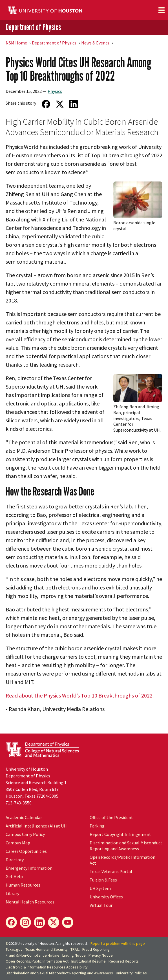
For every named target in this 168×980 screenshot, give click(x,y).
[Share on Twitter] (60, 104)
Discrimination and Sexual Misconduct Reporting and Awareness (126, 846)
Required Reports (124, 961)
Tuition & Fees (103, 880)
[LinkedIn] (39, 922)
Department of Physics (33, 27)
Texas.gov (14, 949)
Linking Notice (74, 955)
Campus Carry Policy (25, 834)
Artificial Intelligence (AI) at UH (36, 826)
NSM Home (16, 43)
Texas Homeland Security (47, 949)
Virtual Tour (101, 905)
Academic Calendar (24, 817)
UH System (100, 888)
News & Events (95, 43)
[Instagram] (25, 922)
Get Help (14, 876)
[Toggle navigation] (162, 10)
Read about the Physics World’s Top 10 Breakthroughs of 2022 (79, 695)
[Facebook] (11, 922)
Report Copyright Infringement (120, 834)
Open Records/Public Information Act (37, 961)
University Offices (106, 897)
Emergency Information (29, 868)
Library (12, 893)
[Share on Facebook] (46, 104)
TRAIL (75, 949)
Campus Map (18, 843)
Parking (97, 826)
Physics (55, 91)
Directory (15, 860)
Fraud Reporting (96, 949)
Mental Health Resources (30, 902)
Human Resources (23, 885)
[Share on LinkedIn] (73, 104)
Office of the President (111, 817)
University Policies (131, 973)
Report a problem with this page (118, 943)
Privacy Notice (101, 955)
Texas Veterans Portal (111, 871)
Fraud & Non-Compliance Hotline (33, 955)
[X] (54, 922)
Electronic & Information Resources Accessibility (47, 967)
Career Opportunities (26, 851)
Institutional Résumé (89, 961)
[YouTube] (68, 922)
